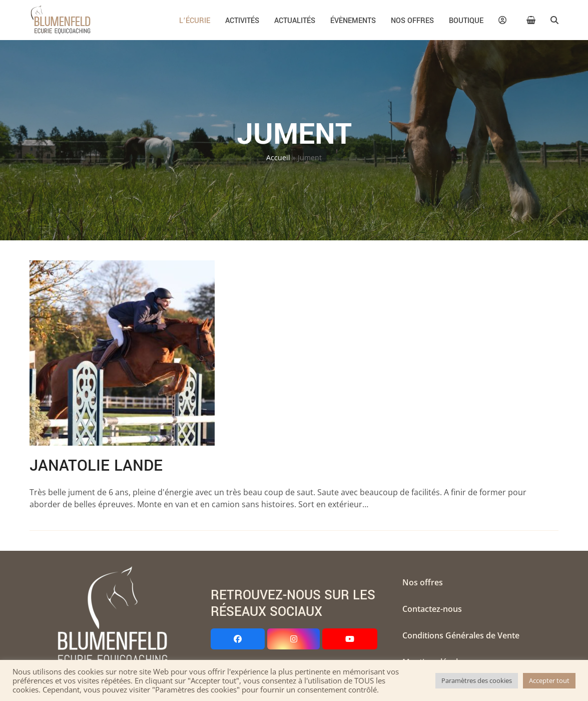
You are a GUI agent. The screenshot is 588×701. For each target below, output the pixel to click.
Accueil (278, 157)
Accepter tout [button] (549, 680)
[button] (531, 20)
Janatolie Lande (96, 466)
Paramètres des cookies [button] (477, 680)
